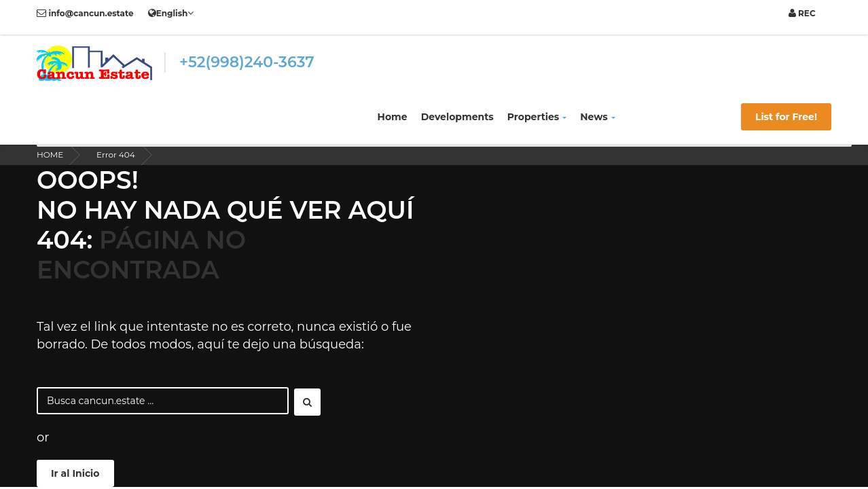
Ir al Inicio (75, 473)
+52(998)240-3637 (247, 62)
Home (393, 117)
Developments (457, 117)
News (597, 117)
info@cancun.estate (85, 13)
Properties (537, 117)
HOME (50, 155)
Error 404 (116, 155)
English (171, 13)
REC (802, 13)
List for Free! (786, 117)
